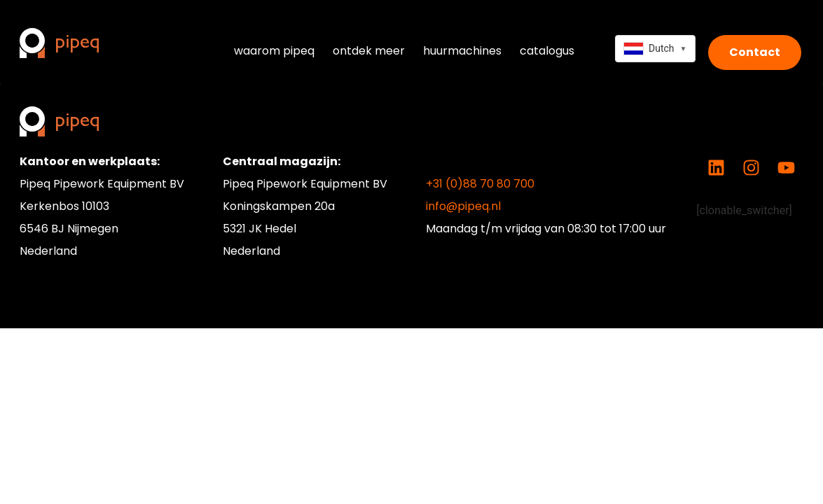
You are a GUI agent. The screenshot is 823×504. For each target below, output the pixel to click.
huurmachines (462, 51)
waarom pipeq (274, 51)
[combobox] (655, 49)
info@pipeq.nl (463, 206)
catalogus (547, 51)
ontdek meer (369, 51)
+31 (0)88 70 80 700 (480, 184)
